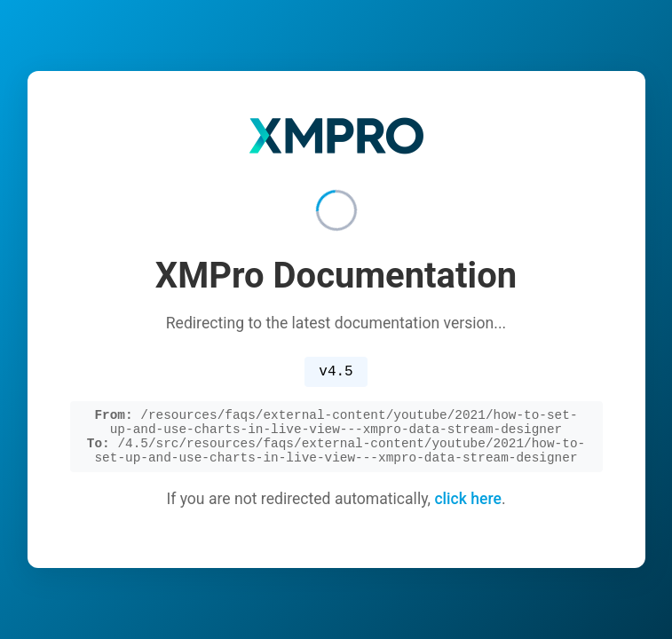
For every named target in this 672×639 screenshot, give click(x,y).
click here (468, 506)
